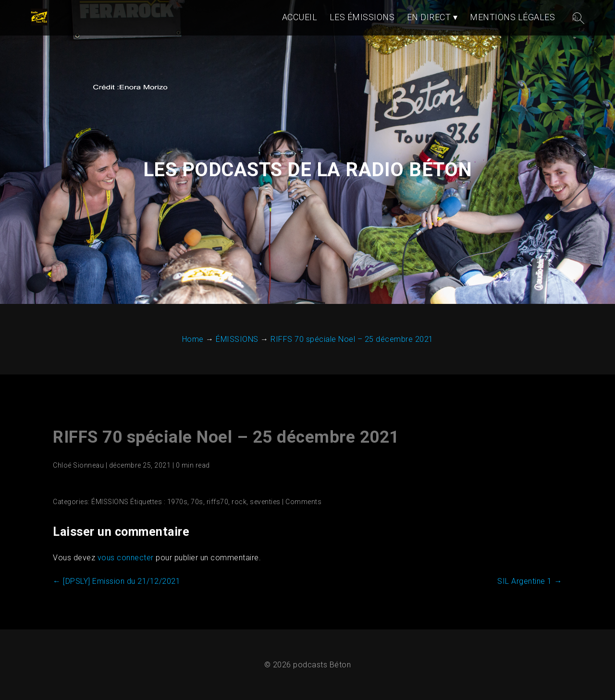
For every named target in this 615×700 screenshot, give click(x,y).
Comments (303, 502)
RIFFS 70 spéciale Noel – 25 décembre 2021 (226, 437)
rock (239, 502)
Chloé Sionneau (78, 465)
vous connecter (126, 558)
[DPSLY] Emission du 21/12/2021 (117, 581)
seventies (265, 502)
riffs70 (218, 502)
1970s (178, 502)
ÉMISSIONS (110, 502)
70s (197, 502)
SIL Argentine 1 (530, 581)
